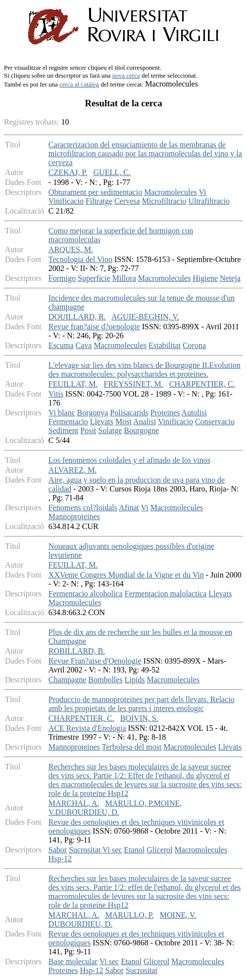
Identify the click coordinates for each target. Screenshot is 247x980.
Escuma (61, 345)
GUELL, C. (112, 172)
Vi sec (112, 850)
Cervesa (127, 201)
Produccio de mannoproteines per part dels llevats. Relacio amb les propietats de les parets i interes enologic (142, 704)
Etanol (134, 850)
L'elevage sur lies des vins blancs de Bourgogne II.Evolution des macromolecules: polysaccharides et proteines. (145, 370)
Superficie (94, 278)
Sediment (63, 430)
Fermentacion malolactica (166, 594)
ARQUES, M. (71, 249)
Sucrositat (86, 850)
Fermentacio (68, 422)
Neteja (230, 278)
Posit (88, 430)
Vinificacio (66, 201)
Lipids (135, 680)
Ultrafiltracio (209, 201)
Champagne (67, 680)
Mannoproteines (74, 516)
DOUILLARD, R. (77, 317)
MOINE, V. (178, 915)
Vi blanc (62, 413)
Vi (202, 192)
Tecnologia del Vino (80, 259)
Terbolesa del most (132, 747)
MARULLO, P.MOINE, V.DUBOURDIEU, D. (115, 808)
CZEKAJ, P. (68, 172)
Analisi (145, 422)
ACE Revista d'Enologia (87, 728)
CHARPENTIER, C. (202, 384)
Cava (84, 345)
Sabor (58, 850)
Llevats (102, 422)
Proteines (165, 413)
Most (123, 422)
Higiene (205, 278)
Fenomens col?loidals (83, 508)
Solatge (110, 430)
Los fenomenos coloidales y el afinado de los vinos (129, 460)
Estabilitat (165, 345)
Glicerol (159, 850)
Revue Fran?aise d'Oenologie (95, 661)
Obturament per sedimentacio (95, 192)
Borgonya (93, 413)
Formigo (62, 278)
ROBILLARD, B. (77, 651)
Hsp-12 (60, 859)
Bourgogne (141, 430)
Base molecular (73, 961)
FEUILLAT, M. (73, 384)
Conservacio (215, 422)
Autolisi (194, 413)
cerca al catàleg (79, 84)
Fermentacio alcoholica (86, 594)
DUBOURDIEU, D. (80, 924)
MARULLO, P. (130, 915)
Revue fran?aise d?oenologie (94, 327)
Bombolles (105, 680)
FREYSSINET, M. (134, 384)
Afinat (129, 508)
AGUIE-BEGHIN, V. (145, 317)
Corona (194, 345)
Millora (124, 278)
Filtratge (99, 201)
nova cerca (126, 75)
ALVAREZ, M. (73, 470)
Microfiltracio (164, 201)
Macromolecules (171, 192)
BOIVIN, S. (139, 718)
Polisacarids (129, 413)
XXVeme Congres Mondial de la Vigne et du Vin (126, 575)
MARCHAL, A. (74, 803)
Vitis (56, 394)
